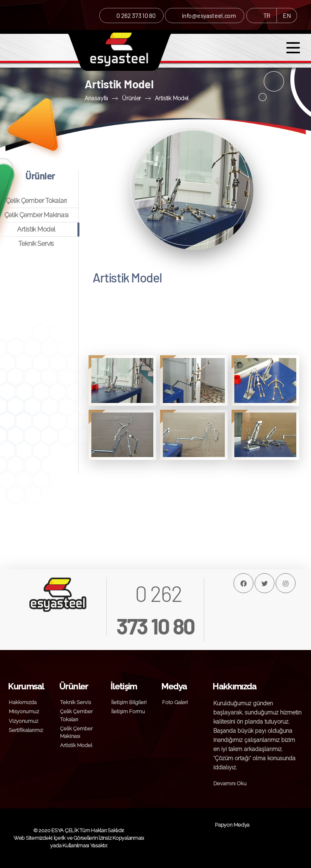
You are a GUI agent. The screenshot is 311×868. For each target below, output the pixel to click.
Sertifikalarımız (26, 730)
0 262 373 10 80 (136, 15)
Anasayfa (96, 98)
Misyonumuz (24, 711)
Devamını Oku (230, 783)
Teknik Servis (36, 244)
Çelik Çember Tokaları (37, 201)
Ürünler (131, 98)
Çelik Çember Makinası (37, 215)
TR (267, 15)
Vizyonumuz (23, 721)
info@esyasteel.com (209, 15)
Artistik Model (172, 98)
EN (287, 15)
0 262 (155, 610)
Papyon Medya (232, 825)
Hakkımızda (23, 702)
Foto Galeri (175, 702)
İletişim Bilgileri (129, 702)
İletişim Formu (128, 711)
